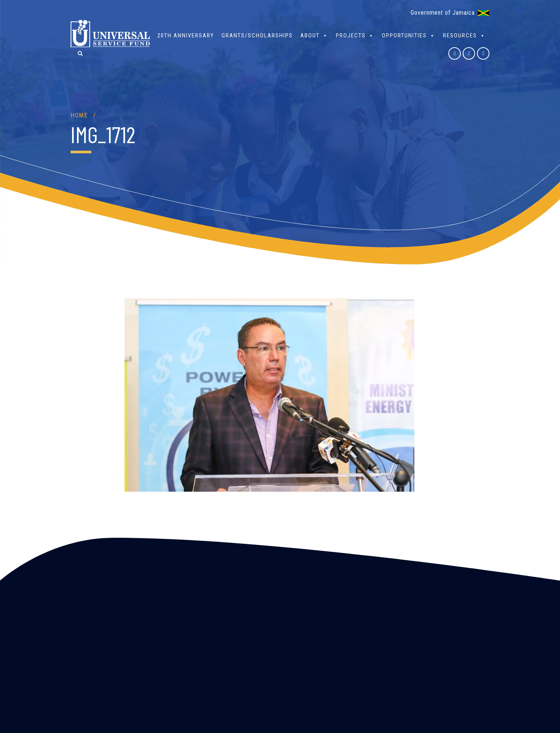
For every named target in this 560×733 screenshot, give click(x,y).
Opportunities (409, 35)
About (314, 35)
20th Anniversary (186, 35)
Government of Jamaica (443, 13)
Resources (464, 35)
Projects (355, 35)
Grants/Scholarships (257, 35)
